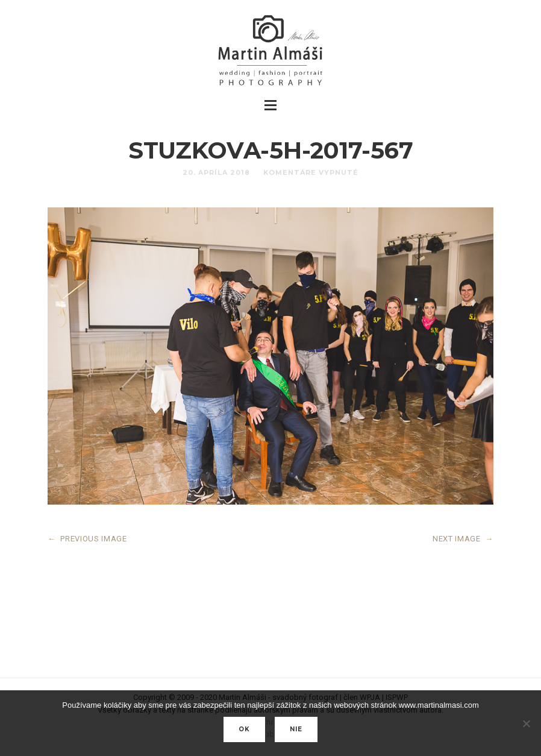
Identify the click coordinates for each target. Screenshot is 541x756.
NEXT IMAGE (463, 539)
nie (296, 729)
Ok (244, 729)
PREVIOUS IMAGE (87, 539)
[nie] (526, 723)
